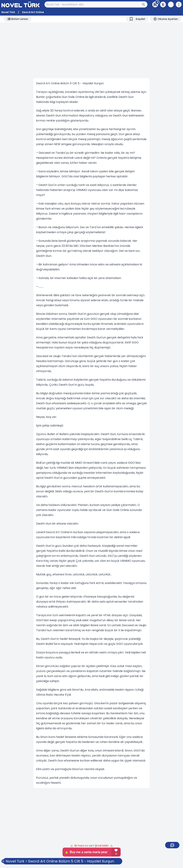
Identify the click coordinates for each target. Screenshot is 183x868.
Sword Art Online (33, 12)
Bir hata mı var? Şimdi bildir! (92, 846)
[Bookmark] (137, 19)
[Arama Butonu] (145, 4)
